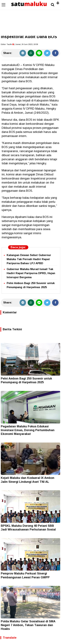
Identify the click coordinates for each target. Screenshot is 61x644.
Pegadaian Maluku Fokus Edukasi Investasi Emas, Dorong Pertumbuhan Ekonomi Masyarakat (28, 430)
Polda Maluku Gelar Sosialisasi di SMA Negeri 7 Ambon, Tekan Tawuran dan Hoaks (28, 625)
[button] (58, 2)
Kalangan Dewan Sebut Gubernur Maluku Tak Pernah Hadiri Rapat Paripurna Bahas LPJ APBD (29, 259)
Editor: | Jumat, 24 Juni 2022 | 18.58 (19, 44)
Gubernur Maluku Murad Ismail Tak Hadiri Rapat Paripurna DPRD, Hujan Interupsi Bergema (31, 273)
